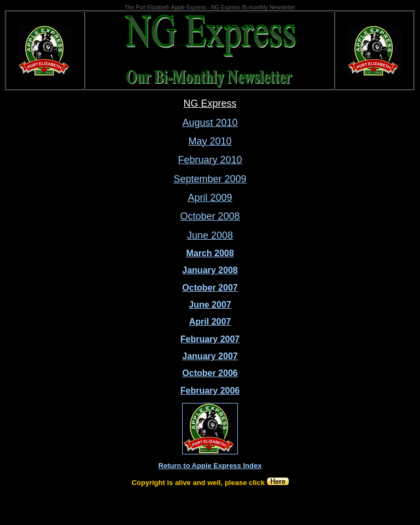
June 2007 (210, 305)
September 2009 (210, 179)
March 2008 (210, 253)
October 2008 (210, 216)
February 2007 (210, 339)
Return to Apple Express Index (210, 466)
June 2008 (210, 235)
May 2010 (210, 141)
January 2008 (210, 270)
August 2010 (210, 123)
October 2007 (210, 288)
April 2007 (210, 322)
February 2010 (210, 160)
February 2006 (210, 391)
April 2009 (210, 198)
